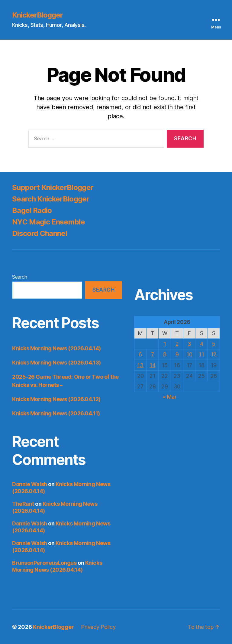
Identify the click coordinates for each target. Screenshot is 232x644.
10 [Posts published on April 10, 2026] (189, 354)
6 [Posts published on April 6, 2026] (140, 354)
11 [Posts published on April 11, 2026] (201, 354)
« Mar (170, 397)
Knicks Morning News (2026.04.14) (56, 348)
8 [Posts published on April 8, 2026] (165, 354)
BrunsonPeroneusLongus (44, 563)
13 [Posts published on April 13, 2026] (140, 365)
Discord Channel (40, 233)
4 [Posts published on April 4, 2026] (202, 344)
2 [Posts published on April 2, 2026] (177, 344)
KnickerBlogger (37, 15)
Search (19, 277)
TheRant (23, 504)
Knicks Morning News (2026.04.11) (56, 413)
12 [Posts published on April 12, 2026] (214, 354)
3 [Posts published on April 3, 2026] (189, 344)
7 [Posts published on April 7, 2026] (153, 354)
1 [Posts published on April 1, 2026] (165, 344)
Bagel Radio (32, 210)
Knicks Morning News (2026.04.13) (56, 363)
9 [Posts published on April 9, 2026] (177, 354)
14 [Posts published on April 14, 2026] (152, 365)
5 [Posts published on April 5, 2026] (214, 344)
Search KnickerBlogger (51, 199)
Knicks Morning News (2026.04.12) (56, 399)
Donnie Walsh (30, 484)
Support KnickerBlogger (53, 187)
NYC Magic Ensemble (48, 222)
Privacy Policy (98, 627)
